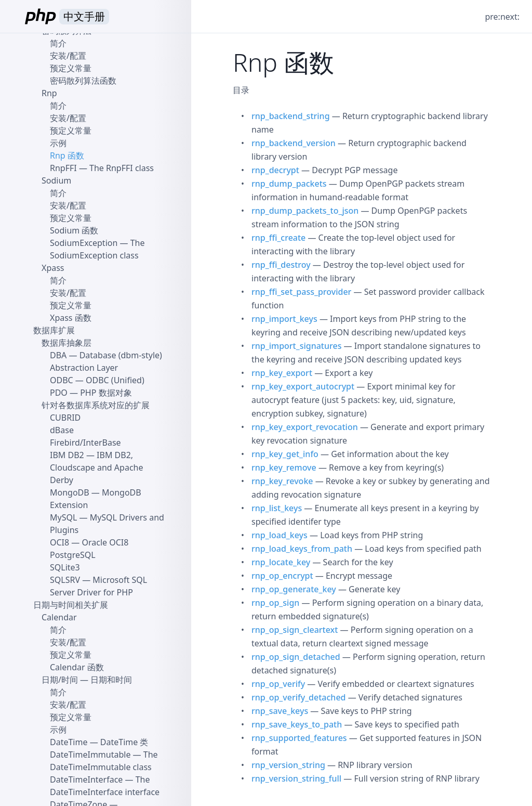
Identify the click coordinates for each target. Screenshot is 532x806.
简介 (58, 43)
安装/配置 (68, 56)
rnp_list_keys (277, 508)
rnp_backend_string (291, 116)
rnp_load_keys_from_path (302, 549)
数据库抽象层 (66, 343)
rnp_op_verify (278, 684)
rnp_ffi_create (278, 238)
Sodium (56, 180)
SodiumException (84, 243)
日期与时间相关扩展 (71, 605)
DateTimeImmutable (90, 755)
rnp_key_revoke (282, 481)
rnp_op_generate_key (294, 589)
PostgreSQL (73, 555)
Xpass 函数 (71, 318)
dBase (62, 430)
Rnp (49, 93)
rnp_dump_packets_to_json (305, 211)
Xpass (53, 268)
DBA (58, 355)
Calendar (59, 617)
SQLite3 (65, 567)
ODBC (62, 380)
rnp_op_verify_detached (299, 697)
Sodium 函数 (74, 230)
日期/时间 (60, 680)
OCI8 (59, 542)
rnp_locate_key (281, 562)
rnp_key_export (282, 373)
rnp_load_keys (280, 535)
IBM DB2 (67, 455)
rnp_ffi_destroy (281, 265)
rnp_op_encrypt (282, 576)
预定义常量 (71, 68)
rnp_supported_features (299, 738)
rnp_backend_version (294, 143)
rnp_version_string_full (296, 778)
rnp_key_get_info (285, 454)
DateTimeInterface (86, 779)
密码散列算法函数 (83, 81)
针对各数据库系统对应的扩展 (96, 405)
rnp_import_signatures (296, 346)
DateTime (69, 742)
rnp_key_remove (284, 467)
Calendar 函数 (77, 667)
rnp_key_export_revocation (305, 427)
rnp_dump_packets (289, 184)
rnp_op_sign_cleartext (295, 630)
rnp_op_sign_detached (296, 657)
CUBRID (65, 418)
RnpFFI (63, 168)
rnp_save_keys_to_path (297, 724)
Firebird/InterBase (85, 443)
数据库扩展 (54, 330)
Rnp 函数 (67, 155)
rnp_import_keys (284, 319)
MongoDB (70, 492)
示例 (58, 143)
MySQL (63, 517)
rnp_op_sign (275, 603)
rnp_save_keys (280, 711)
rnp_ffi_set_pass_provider (301, 292)
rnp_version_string (288, 765)
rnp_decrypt (275, 170)
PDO (59, 393)
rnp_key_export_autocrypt (303, 386)
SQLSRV (65, 580)
